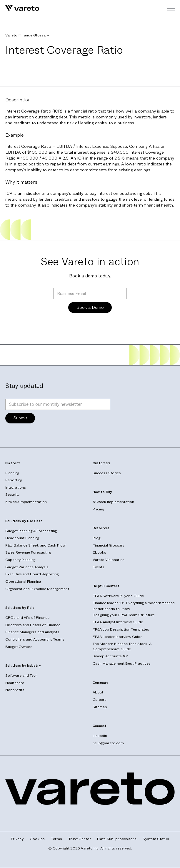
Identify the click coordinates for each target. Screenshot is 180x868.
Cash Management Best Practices (122, 663)
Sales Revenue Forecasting (28, 552)
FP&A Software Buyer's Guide (118, 596)
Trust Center (80, 839)
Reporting (14, 480)
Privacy (17, 839)
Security (12, 495)
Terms (57, 839)
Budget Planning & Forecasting (31, 531)
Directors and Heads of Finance (33, 625)
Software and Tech (21, 676)
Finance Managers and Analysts (32, 632)
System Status (156, 839)
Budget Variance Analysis (27, 567)
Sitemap (100, 707)
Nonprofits (15, 690)
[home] (20, 9)
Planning (12, 473)
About (98, 692)
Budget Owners (19, 647)
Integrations (16, 487)
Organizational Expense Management (37, 589)
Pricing (98, 509)
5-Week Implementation (26, 502)
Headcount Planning (22, 538)
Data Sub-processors (117, 839)
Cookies (37, 839)
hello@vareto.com (108, 743)
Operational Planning (23, 582)
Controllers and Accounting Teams (35, 639)
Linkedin (100, 736)
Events (99, 567)
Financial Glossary (109, 545)
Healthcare (15, 683)
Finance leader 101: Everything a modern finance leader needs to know (134, 606)
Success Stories (107, 473)
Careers (100, 700)
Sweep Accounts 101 (110, 656)
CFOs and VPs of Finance (27, 618)
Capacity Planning (20, 560)
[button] (171, 8)
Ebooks (99, 552)
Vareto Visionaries (109, 560)
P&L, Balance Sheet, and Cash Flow (35, 545)
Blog (96, 538)
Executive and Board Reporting (32, 574)
